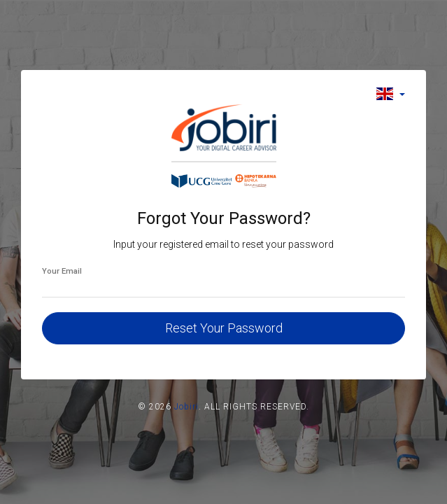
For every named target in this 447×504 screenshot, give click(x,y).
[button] (391, 93)
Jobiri (186, 407)
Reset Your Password (224, 328)
